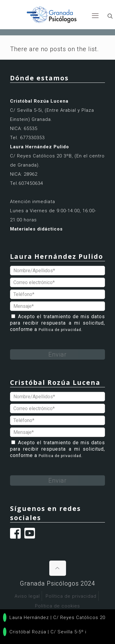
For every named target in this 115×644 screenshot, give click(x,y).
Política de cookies (57, 606)
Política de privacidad (60, 330)
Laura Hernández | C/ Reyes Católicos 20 (54, 618)
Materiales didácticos (36, 229)
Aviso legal (27, 596)
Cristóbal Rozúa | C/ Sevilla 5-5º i (45, 632)
